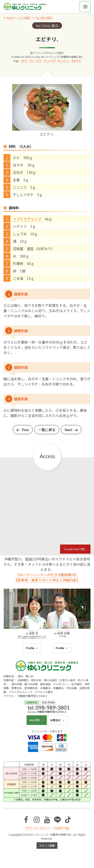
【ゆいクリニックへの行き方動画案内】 (47, 575)
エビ (25, 61)
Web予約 (37, 720)
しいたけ (37, 61)
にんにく (64, 61)
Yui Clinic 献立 (47, 26)
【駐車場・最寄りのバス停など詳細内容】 (47, 580)
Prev (23, 430)
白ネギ (77, 61)
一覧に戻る (47, 430)
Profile (32, 648)
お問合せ (57, 720)
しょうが (50, 61)
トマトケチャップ (27, 219)
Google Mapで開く (75, 549)
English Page (62, 828)
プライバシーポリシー (38, 828)
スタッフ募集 (47, 845)
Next (71, 430)
